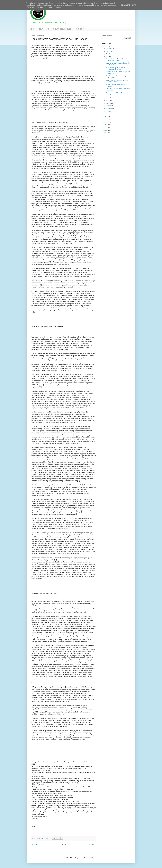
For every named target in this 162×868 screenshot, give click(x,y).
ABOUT (40, 29)
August (108, 51)
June (108, 57)
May (108, 98)
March (108, 103)
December (109, 49)
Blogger (94, 858)
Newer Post (36, 845)
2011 (106, 133)
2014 (106, 125)
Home (64, 845)
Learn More (126, 5)
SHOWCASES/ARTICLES (62, 29)
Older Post (92, 845)
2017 (106, 117)
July (107, 54)
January (109, 108)
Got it (134, 5)
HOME (32, 29)
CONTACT (78, 29)
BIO (48, 29)
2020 (106, 46)
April (108, 101)
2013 (106, 128)
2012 (106, 130)
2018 (106, 114)
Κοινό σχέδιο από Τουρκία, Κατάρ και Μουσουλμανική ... (117, 81)
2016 (106, 120)
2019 (106, 112)
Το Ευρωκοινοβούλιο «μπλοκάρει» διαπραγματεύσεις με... (116, 68)
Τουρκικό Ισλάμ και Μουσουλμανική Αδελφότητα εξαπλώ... (116, 60)
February (109, 106)
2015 (106, 122)
